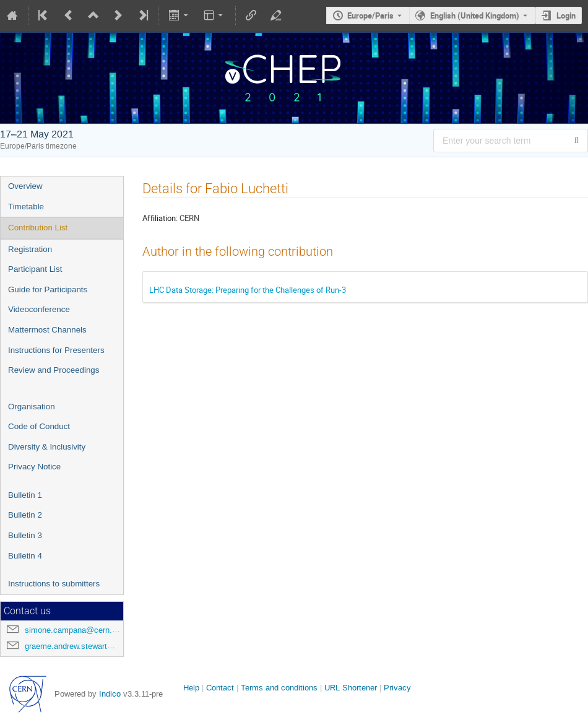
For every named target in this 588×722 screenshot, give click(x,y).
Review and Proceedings (54, 370)
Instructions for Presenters (56, 350)
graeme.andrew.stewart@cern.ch (83, 646)
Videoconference (39, 309)
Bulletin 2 (25, 515)
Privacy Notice (34, 467)
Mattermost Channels (47, 330)
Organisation (32, 407)
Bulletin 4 (25, 556)
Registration (30, 249)
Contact (220, 688)
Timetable (26, 207)
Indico (110, 694)
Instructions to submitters (54, 584)
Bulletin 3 (25, 535)
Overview (25, 186)
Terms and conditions (279, 688)
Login (566, 15)
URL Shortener (351, 688)
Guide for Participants (48, 289)
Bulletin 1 (25, 495)
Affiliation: (160, 218)
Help (191, 688)
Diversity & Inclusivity (47, 447)
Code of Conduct (39, 426)
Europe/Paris (370, 15)
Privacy (397, 688)
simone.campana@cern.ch (73, 630)
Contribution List (38, 228)
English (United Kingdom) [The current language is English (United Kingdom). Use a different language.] (475, 15)
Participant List (35, 269)
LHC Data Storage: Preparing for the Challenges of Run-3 (248, 290)
